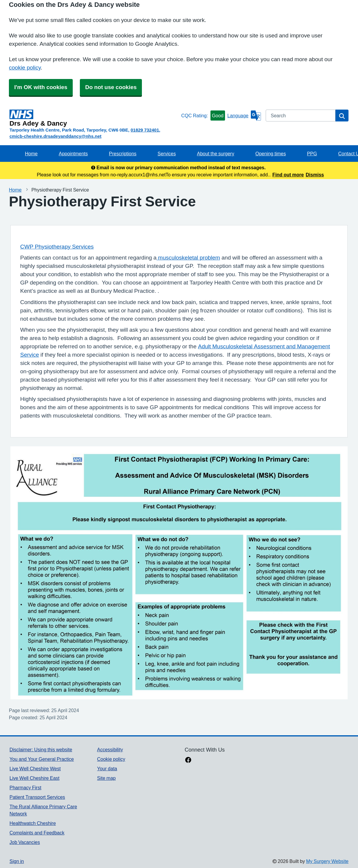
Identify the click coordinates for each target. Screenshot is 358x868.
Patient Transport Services (37, 797)
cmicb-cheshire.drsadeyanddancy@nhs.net (56, 136)
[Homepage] (94, 118)
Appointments (73, 154)
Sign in (17, 861)
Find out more (288, 175)
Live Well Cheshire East (34, 778)
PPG (312, 154)
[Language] (244, 116)
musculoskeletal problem (188, 258)
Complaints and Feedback (37, 833)
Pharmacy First (25, 788)
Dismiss (315, 175)
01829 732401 (145, 130)
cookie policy (25, 68)
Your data (107, 769)
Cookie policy (111, 759)
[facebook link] (188, 761)
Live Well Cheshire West (35, 769)
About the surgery (216, 154)
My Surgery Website (327, 861)
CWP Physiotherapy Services (57, 247)
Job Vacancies (25, 842)
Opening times (271, 154)
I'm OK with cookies (41, 87)
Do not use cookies (111, 87)
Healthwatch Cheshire (33, 823)
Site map (106, 778)
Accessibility (110, 750)
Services (167, 154)
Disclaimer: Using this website (41, 750)
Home (31, 154)
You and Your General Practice (42, 759)
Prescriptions (123, 154)
